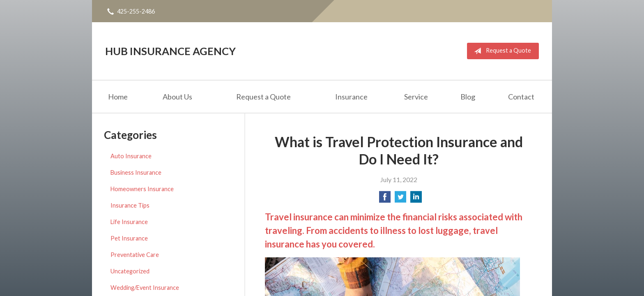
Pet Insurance (129, 238)
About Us (177, 97)
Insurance (351, 97)
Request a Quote (501, 51)
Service (416, 97)
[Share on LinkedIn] (416, 199)
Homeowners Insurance (142, 189)
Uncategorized (130, 271)
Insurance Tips (130, 205)
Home (118, 97)
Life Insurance (129, 222)
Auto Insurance (131, 156)
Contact (521, 97)
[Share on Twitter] (400, 199)
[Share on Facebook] (385, 199)
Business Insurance (136, 172)
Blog (468, 97)
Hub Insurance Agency (170, 51)
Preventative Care (135, 255)
